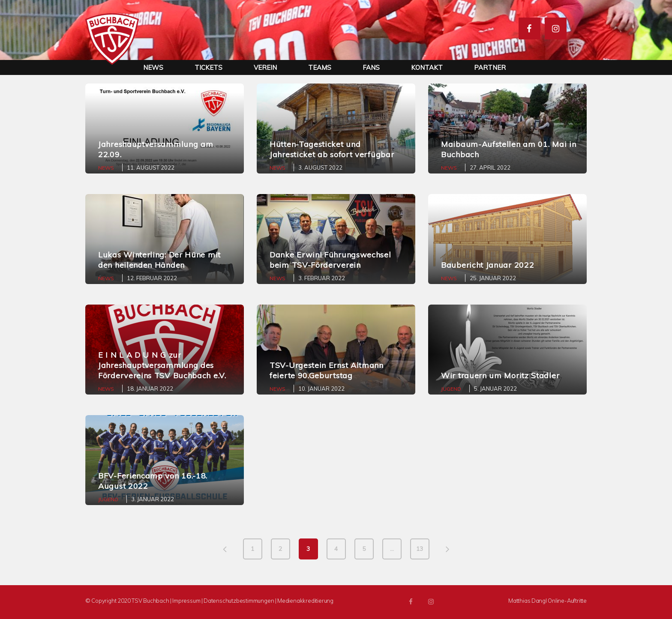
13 (420, 549)
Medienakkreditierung (305, 601)
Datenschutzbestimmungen (239, 601)
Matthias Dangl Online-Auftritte (547, 601)
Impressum (186, 601)
